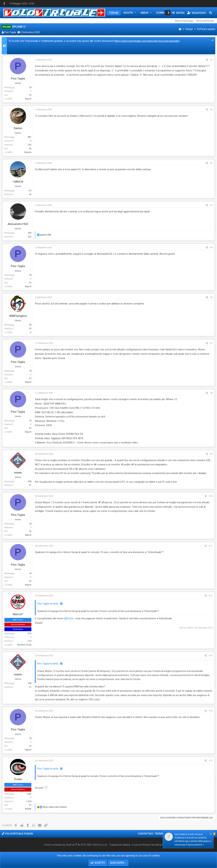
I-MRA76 (18, 182)
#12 (211, 596)
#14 (211, 711)
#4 (211, 205)
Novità (128, 13)
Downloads (164, 13)
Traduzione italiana (120, 845)
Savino (18, 128)
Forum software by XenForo (76, 845)
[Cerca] (211, 13)
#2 (211, 109)
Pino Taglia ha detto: (48, 604)
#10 (211, 496)
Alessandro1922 (18, 224)
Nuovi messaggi (184, 21)
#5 (211, 247)
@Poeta (69, 618)
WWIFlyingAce (18, 316)
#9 (211, 454)
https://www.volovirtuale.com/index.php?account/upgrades (147, 41)
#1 (211, 60)
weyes (18, 473)
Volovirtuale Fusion (17, 834)
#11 (211, 546)
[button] (135, 13)
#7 (211, 343)
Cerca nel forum (205, 21)
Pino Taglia (10, 32)
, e (55, 807)
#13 (211, 656)
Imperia (28, 152)
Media (145, 13)
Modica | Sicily (24, 645)
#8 (211, 393)
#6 (211, 297)
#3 (211, 163)
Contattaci (146, 834)
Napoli (28, 99)
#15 (211, 761)
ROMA (28, 809)
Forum (114, 13)
